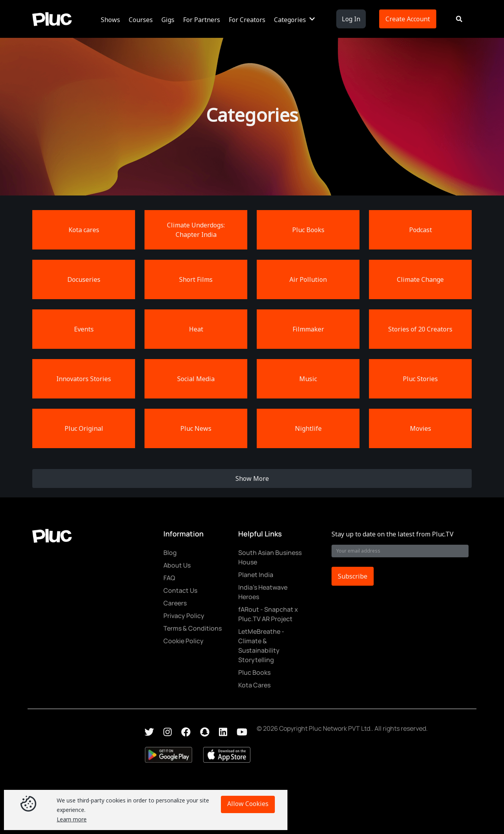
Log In (351, 19)
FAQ (169, 578)
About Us (177, 565)
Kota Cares (254, 685)
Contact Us (180, 590)
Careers (175, 603)
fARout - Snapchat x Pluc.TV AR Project (268, 614)
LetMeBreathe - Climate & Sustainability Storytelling (261, 646)
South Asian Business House (270, 557)
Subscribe (353, 576)
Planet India (256, 575)
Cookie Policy (183, 641)
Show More (252, 478)
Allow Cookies (248, 804)
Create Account (408, 19)
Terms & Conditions (193, 628)
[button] (112, 19)
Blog (170, 553)
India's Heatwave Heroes (263, 592)
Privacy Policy (184, 616)
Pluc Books (254, 672)
